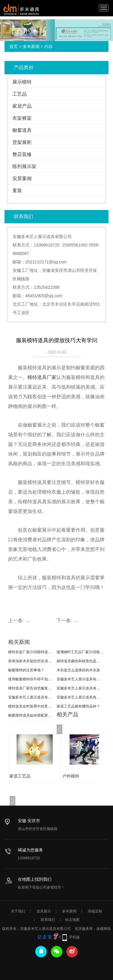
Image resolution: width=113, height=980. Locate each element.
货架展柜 (22, 142)
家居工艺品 (20, 776)
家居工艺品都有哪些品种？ (78, 706)
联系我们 (48, 920)
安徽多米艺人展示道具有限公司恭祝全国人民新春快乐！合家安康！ (80, 688)
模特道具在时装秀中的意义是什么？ (32, 706)
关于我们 (18, 911)
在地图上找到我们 (35, 879)
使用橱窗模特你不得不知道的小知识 (32, 679)
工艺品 (20, 94)
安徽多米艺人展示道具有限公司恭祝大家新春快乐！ (80, 697)
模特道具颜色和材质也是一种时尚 (80, 661)
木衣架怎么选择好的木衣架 (78, 670)
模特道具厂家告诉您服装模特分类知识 (32, 688)
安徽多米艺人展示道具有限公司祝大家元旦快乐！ (80, 679)
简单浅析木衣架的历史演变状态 (32, 661)
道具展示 (44, 911)
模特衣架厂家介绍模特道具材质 (32, 652)
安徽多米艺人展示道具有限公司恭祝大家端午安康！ (32, 697)
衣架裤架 (22, 118)
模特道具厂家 (42, 377)
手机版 (74, 937)
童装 (17, 191)
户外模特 (71, 776)
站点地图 (72, 920)
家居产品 (22, 106)
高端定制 (95, 911)
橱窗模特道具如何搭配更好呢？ (32, 715)
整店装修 (22, 154)
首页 (14, 46)
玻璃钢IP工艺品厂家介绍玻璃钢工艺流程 (80, 652)
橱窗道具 (22, 130)
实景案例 (22, 178)
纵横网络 (104, 929)
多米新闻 (31, 46)
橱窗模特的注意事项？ (26, 670)
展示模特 (22, 82)
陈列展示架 (24, 166)
